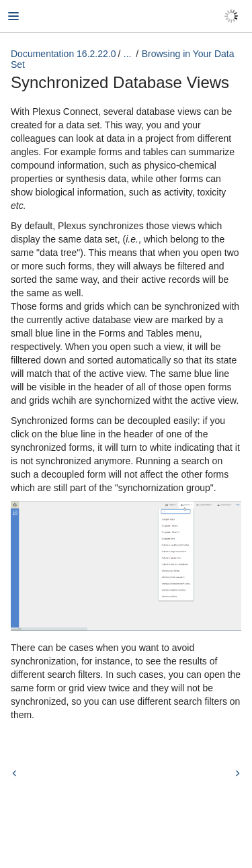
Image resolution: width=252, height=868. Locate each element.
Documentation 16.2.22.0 (63, 54)
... (128, 54)
